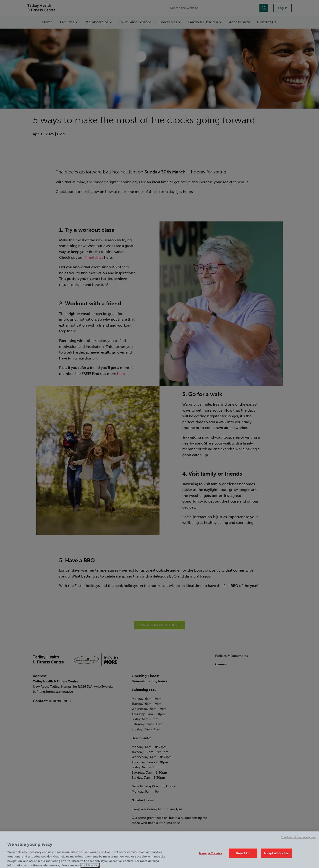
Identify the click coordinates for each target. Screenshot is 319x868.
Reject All (243, 855)
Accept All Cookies (277, 855)
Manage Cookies (210, 855)
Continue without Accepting (298, 840)
